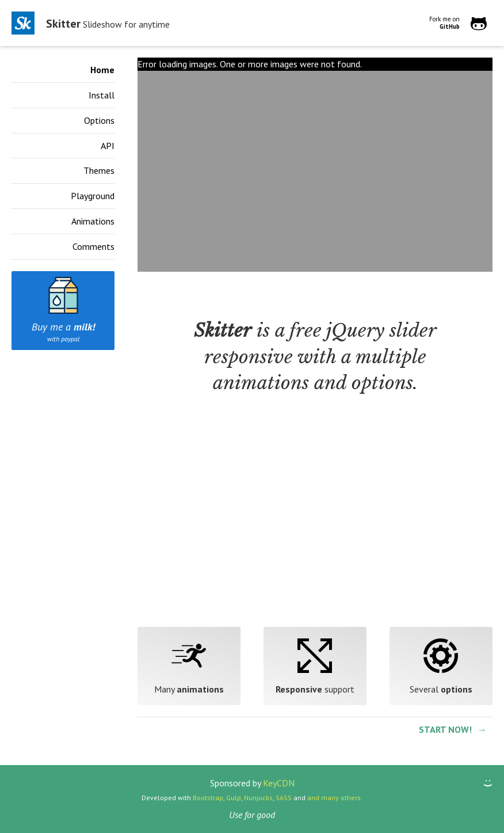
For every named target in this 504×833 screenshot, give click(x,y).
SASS (284, 798)
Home (102, 70)
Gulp (234, 798)
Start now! (445, 729)
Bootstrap (208, 798)
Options (99, 120)
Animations (93, 221)
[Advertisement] (315, 523)
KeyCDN (279, 783)
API (108, 146)
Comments (93, 246)
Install (102, 95)
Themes (99, 170)
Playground (93, 196)
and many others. (335, 798)
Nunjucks (258, 798)
